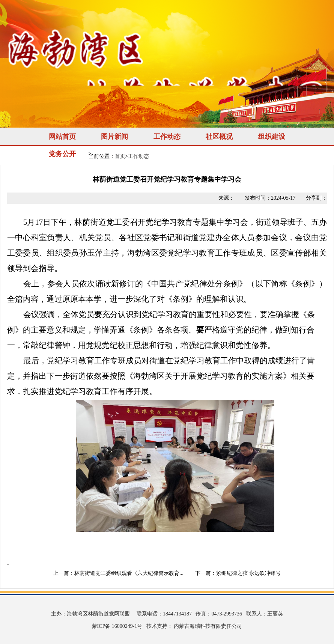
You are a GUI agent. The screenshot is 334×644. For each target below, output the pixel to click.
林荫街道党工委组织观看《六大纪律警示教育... (129, 573)
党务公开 (62, 154)
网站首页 (62, 137)
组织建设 (272, 137)
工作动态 (167, 137)
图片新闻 (114, 137)
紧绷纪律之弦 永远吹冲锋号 (248, 573)
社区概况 (219, 137)
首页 (120, 156)
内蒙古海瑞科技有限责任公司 (208, 626)
